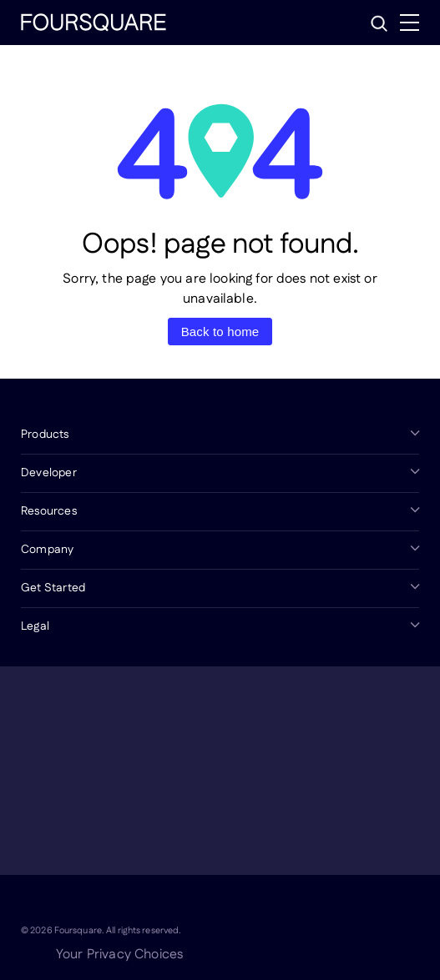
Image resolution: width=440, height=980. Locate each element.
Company (47, 550)
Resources (49, 511)
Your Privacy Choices (119, 955)
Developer (49, 473)
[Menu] (410, 23)
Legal (35, 626)
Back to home (220, 332)
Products (45, 435)
